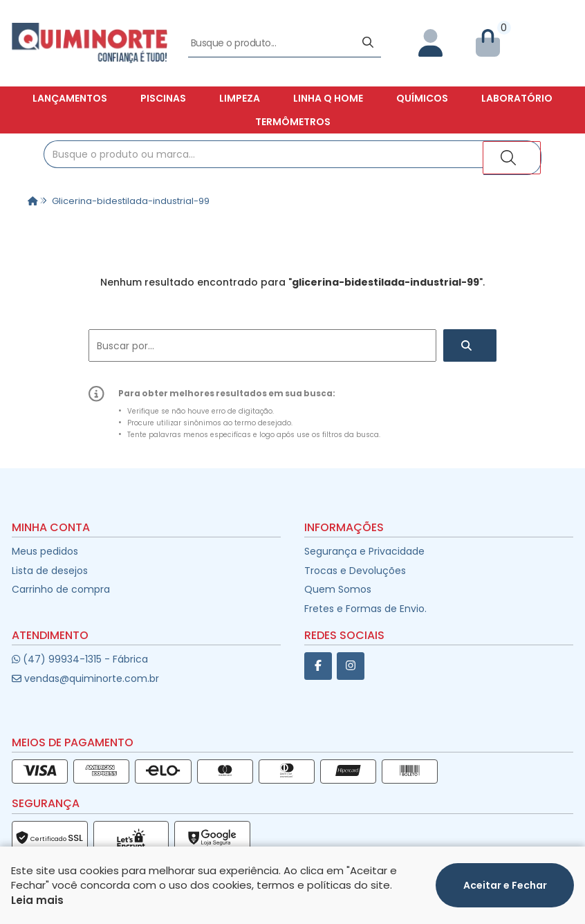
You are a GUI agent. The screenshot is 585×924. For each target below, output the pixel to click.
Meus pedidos (45, 551)
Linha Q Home (328, 98)
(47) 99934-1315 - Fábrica (80, 659)
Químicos (422, 98)
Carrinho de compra (61, 589)
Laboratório (517, 98)
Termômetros (293, 122)
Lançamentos (70, 98)
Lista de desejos (50, 571)
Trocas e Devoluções (355, 571)
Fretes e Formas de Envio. (365, 609)
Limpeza (240, 98)
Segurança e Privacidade (364, 551)
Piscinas (163, 98)
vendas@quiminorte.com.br (85, 678)
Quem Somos (338, 589)
